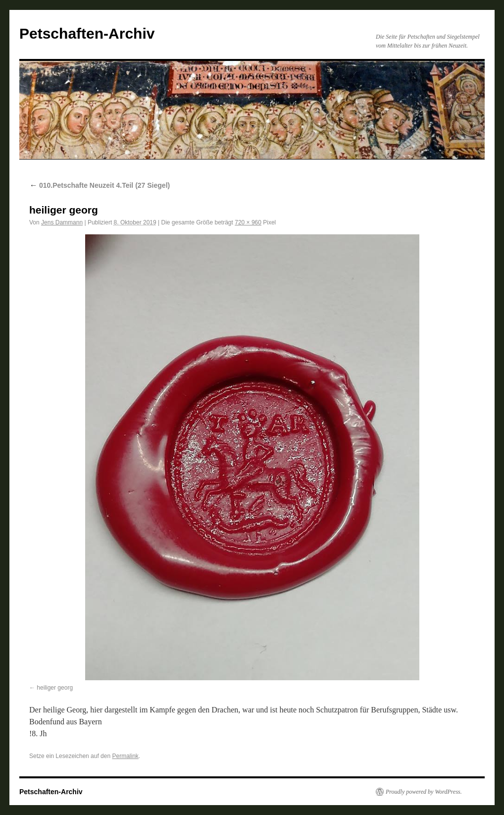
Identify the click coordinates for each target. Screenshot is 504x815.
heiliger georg (55, 688)
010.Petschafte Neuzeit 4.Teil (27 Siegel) (100, 185)
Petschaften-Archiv (87, 33)
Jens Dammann (62, 222)
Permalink (125, 756)
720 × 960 (248, 222)
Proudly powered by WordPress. (424, 792)
